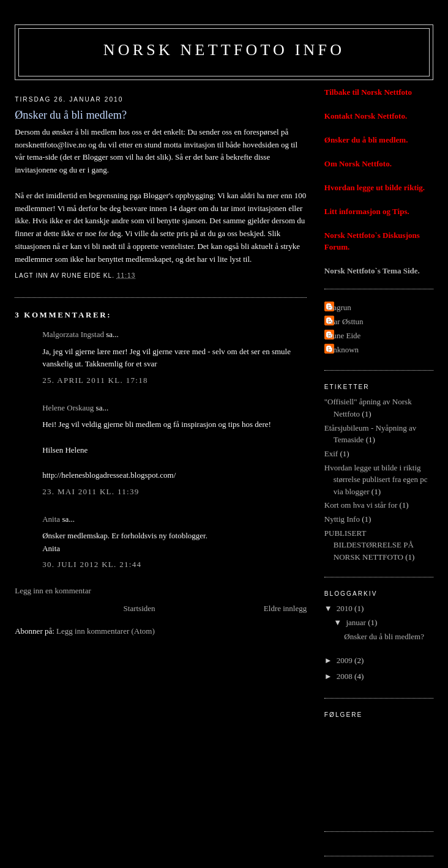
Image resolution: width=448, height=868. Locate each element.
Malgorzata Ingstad (73, 334)
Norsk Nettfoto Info (224, 50)
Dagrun (339, 307)
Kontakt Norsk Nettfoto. (366, 116)
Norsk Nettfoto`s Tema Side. (372, 271)
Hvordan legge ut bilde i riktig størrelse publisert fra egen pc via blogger (376, 480)
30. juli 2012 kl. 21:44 (92, 564)
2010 (345, 608)
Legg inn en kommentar (53, 591)
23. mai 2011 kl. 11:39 (91, 491)
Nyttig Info (342, 519)
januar (357, 622)
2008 (345, 676)
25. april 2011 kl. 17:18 (95, 380)
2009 (345, 660)
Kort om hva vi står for (361, 505)
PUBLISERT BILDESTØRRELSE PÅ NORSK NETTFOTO (369, 545)
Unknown (343, 350)
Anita (51, 519)
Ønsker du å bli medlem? (384, 636)
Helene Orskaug (68, 408)
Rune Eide (344, 336)
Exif (331, 454)
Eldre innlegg (285, 608)
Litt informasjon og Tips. (367, 211)
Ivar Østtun (345, 321)
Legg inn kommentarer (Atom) (106, 631)
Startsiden (140, 608)
